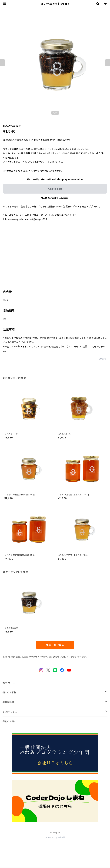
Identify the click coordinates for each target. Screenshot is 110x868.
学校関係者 (8, 702)
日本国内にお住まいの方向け (55, 198)
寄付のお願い (9, 721)
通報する (103, 359)
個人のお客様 (9, 692)
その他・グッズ (10, 712)
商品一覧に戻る (55, 645)
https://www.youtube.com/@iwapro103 (25, 219)
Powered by (55, 838)
